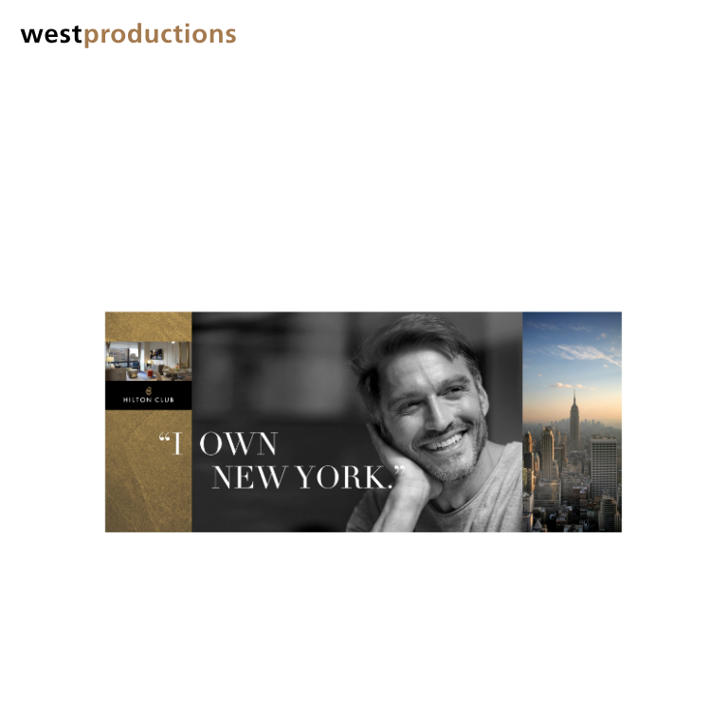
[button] (690, 33)
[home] (128, 36)
